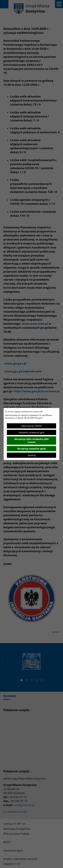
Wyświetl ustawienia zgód (32, 432)
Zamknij (32, 455)
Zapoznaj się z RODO (32, 426)
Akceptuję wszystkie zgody (32, 449)
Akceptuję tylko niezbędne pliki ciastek (32, 441)
